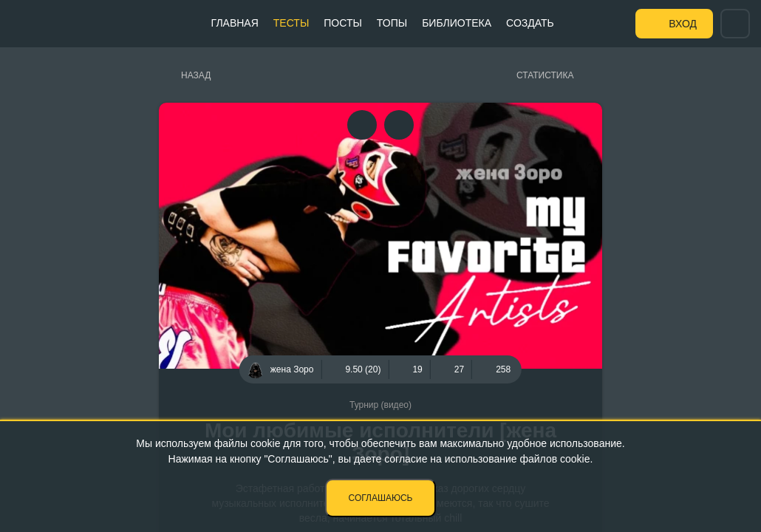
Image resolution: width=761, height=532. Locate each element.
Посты (343, 23)
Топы (392, 23)
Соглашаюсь (381, 498)
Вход (683, 24)
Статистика (545, 75)
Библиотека (457, 23)
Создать (530, 23)
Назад (196, 75)
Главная (235, 23)
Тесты (291, 23)
